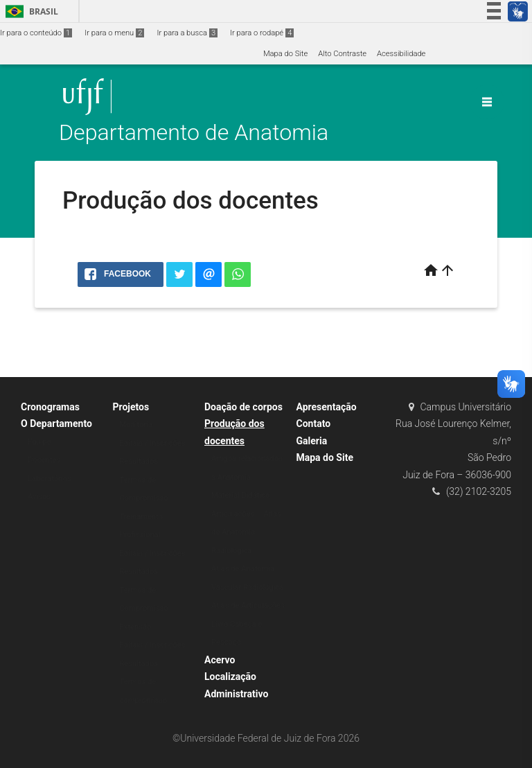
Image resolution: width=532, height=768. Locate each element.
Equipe (39, 442)
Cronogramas (50, 407)
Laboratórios (50, 479)
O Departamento (56, 424)
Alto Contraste (342, 54)
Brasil (29, 11)
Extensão (136, 627)
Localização (230, 677)
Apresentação (327, 407)
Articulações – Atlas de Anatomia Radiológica (246, 532)
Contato (314, 424)
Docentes (44, 460)
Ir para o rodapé (262, 33)
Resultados (139, 461)
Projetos (131, 407)
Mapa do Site (285, 54)
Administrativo (236, 694)
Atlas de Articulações (248, 605)
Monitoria (136, 425)
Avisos (39, 497)
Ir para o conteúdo (36, 33)
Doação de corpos (243, 407)
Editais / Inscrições (153, 443)
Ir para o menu (114, 33)
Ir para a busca (187, 33)
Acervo (220, 660)
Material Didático (241, 495)
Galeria (312, 441)
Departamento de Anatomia (194, 133)
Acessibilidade (401, 54)
